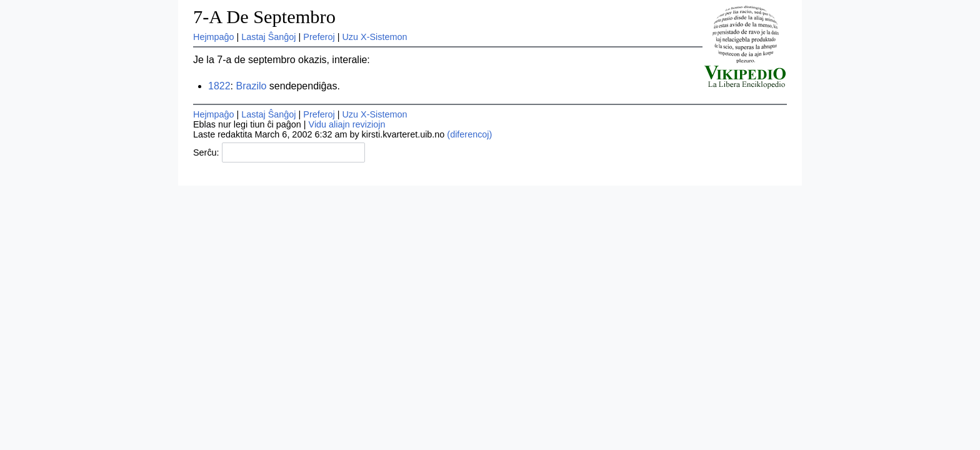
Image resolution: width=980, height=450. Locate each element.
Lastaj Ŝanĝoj (268, 37)
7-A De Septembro (264, 17)
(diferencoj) (469, 134)
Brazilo (251, 86)
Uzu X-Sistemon (374, 37)
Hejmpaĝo (214, 37)
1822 (219, 86)
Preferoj (319, 37)
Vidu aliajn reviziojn (347, 124)
